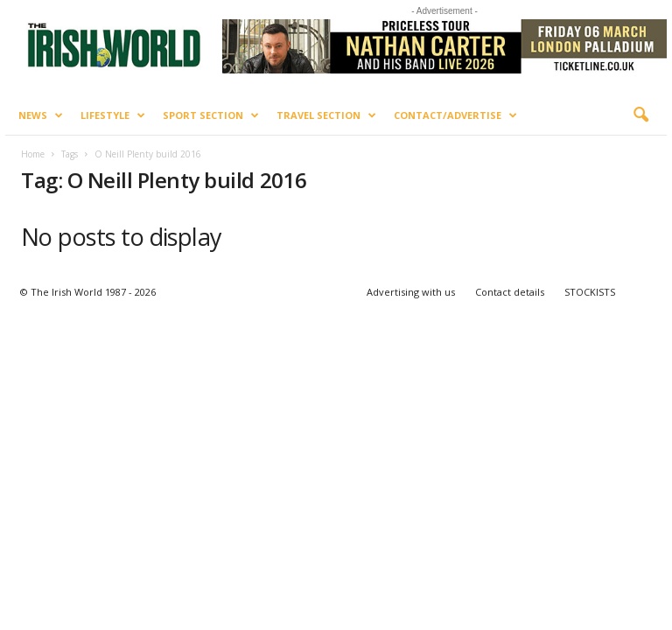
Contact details (510, 292)
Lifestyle (113, 115)
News (41, 115)
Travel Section (326, 115)
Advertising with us (411, 292)
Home (33, 154)
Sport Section (211, 115)
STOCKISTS (590, 292)
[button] (640, 115)
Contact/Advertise (455, 115)
